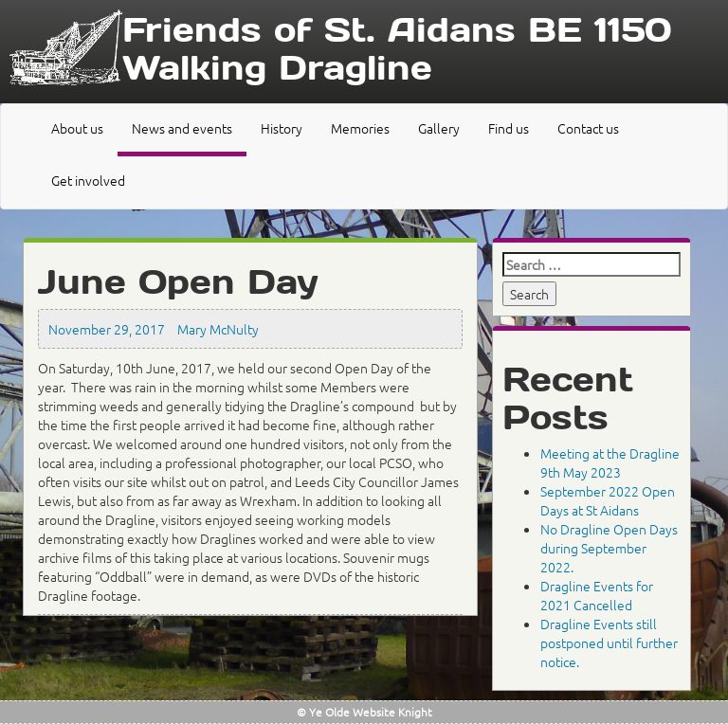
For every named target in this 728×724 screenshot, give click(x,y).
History (282, 128)
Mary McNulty (218, 329)
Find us (509, 128)
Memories (360, 128)
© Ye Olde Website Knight (364, 712)
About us (77, 128)
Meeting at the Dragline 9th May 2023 (610, 462)
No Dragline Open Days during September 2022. (609, 548)
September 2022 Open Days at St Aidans (608, 500)
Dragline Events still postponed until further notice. (609, 643)
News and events (182, 128)
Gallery (439, 128)
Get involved (88, 180)
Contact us (588, 128)
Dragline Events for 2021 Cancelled (597, 595)
